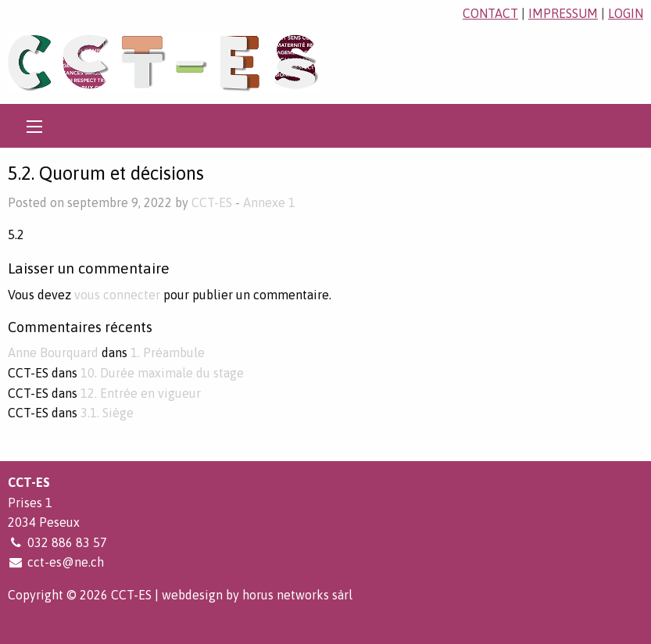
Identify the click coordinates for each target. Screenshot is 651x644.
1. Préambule (168, 352)
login (626, 13)
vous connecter (117, 295)
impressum (563, 13)
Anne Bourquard (53, 352)
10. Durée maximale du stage (162, 373)
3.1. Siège (107, 413)
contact (490, 13)
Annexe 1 (269, 202)
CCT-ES (212, 202)
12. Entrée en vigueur (141, 393)
